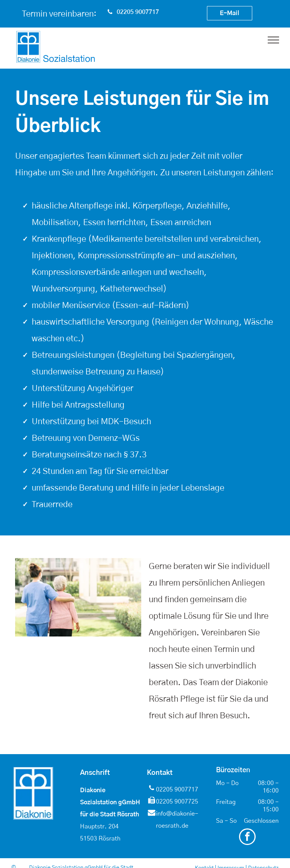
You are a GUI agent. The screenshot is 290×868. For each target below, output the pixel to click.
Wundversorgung (63, 289)
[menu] (273, 40)
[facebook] (247, 838)
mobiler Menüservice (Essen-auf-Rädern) (111, 305)
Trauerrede (52, 505)
